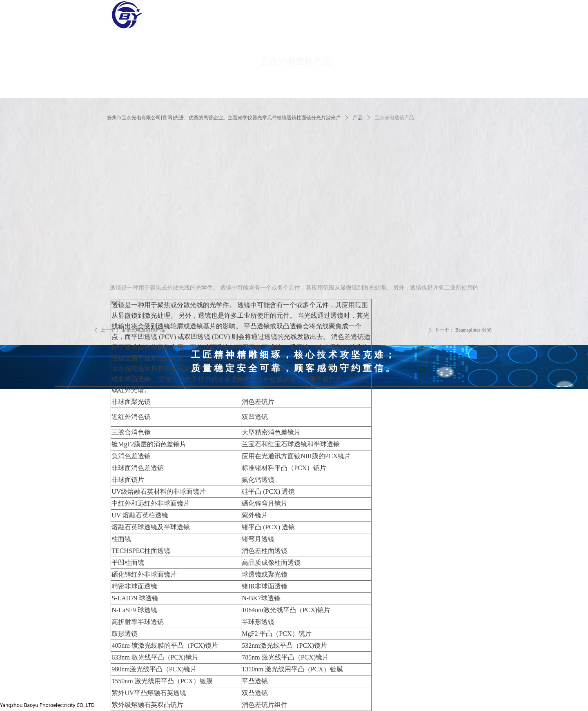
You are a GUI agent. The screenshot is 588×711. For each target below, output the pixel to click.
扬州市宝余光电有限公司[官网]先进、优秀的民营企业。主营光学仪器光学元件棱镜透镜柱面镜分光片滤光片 (224, 118)
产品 (358, 118)
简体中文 (561, 7)
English (558, 22)
